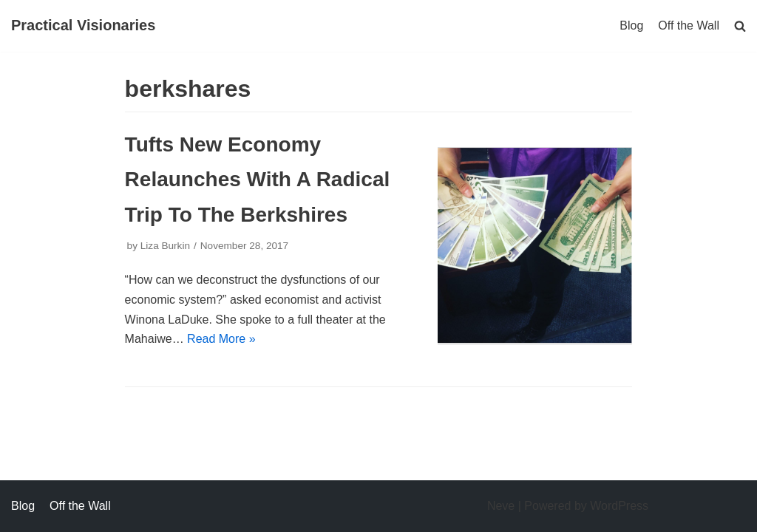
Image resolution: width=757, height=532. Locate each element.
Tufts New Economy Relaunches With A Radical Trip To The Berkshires (258, 179)
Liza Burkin (165, 246)
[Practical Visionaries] (83, 26)
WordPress (619, 506)
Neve (501, 506)
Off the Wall (689, 25)
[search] (740, 25)
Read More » (221, 339)
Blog (631, 25)
